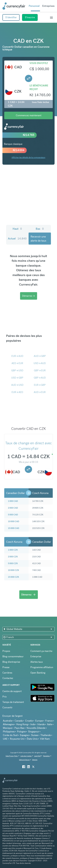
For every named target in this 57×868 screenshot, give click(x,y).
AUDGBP (40, 356)
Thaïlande (46, 735)
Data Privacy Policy (12, 756)
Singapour (34, 732)
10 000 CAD (14, 521)
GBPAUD (40, 378)
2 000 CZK (13, 557)
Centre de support (12, 691)
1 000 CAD (13, 501)
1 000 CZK (13, 550)
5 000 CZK (13, 563)
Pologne (21, 732)
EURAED (17, 392)
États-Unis (32, 739)
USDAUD (40, 363)
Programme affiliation (42, 667)
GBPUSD (17, 370)
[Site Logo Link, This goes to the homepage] (14, 6)
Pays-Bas (19, 728)
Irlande (41, 724)
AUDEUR (40, 392)
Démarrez (29, 296)
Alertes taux (37, 662)
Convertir (7, 707)
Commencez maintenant (29, 115)
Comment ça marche (41, 651)
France (49, 721)
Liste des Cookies (26, 756)
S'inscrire (30, 17)
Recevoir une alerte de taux (38, 239)
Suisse (35, 735)
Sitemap (35, 760)
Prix (5, 697)
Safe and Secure (24, 760)
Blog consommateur (13, 656)
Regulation (47, 756)
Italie (50, 724)
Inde (33, 724)
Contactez (8, 678)
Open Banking (38, 673)
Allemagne (8, 724)
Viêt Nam (45, 739)
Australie (8, 721)
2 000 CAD (13, 508)
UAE (5, 739)
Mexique (7, 728)
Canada (19, 721)
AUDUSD (17, 385)
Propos (6, 651)
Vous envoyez (39, 63)
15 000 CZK (13, 577)
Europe (39, 721)
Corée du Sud (10, 735)
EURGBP (40, 385)
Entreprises (48, 6)
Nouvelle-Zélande (36, 728)
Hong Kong (22, 724)
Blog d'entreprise (11, 662)
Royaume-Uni (17, 739)
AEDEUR (17, 363)
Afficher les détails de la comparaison (28, 157)
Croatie (29, 721)
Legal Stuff (37, 756)
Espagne (24, 735)
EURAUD (17, 356)
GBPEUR (40, 370)
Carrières (7, 673)
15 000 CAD (14, 528)
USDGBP (17, 378)
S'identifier (11, 17)
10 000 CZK (13, 570)
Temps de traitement (13, 702)
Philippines (9, 732)
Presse (6, 667)
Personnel (34, 6)
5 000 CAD (13, 515)
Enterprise (36, 656)
